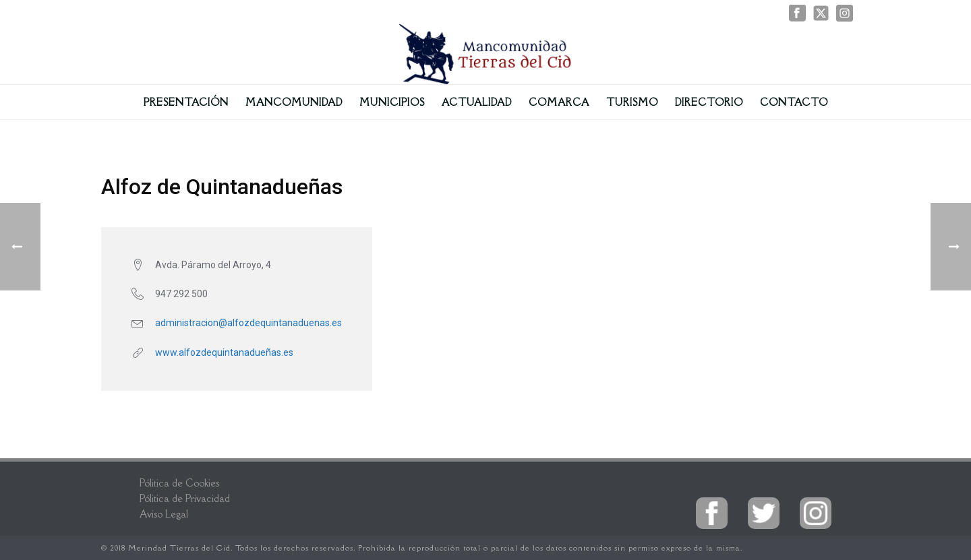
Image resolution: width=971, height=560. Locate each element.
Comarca (559, 102)
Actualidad (477, 102)
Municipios (392, 102)
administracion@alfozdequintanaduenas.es (248, 323)
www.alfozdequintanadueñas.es (224, 352)
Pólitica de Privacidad (185, 498)
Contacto (794, 102)
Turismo (632, 102)
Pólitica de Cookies (179, 483)
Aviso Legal (164, 514)
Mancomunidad (294, 102)
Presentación (186, 102)
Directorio (709, 102)
